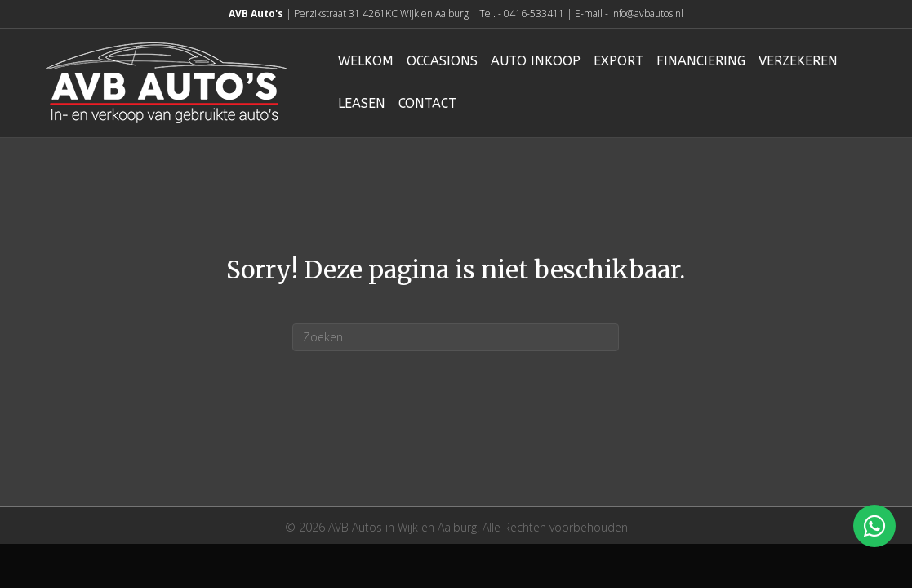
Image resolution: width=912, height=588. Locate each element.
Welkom (366, 61)
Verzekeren (798, 61)
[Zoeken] (456, 337)
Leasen (362, 103)
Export (618, 61)
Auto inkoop (536, 61)
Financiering (701, 61)
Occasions (442, 61)
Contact (427, 103)
